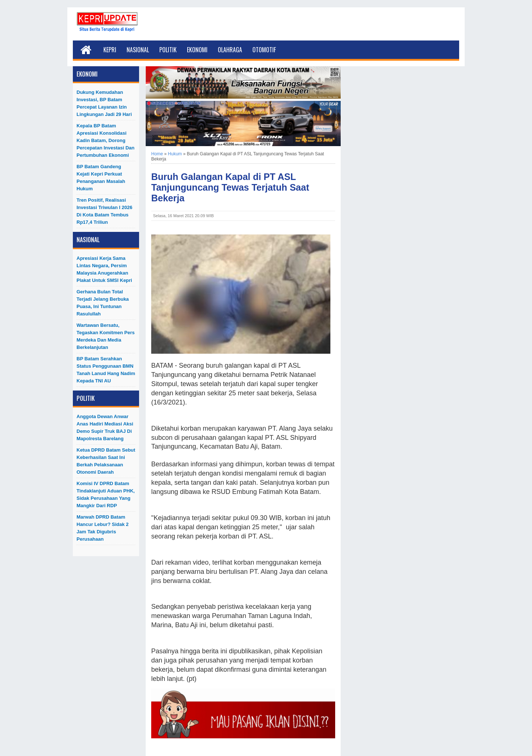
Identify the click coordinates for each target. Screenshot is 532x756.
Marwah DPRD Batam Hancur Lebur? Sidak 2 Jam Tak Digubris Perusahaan (103, 528)
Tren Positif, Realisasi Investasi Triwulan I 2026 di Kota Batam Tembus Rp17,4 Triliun (104, 211)
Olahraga (230, 50)
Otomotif (264, 50)
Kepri (110, 50)
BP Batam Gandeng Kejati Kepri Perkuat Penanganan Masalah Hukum (101, 178)
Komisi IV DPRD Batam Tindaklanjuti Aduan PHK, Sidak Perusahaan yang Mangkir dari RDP (106, 494)
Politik (168, 50)
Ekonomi (197, 50)
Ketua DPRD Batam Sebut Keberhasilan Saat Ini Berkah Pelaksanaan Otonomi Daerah (106, 461)
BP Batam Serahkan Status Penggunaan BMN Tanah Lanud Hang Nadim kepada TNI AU (106, 370)
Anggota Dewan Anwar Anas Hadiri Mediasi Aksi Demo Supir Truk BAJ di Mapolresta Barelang (105, 428)
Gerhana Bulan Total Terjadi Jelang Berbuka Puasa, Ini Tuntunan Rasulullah (103, 303)
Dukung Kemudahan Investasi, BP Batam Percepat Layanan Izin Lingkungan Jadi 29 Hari (104, 103)
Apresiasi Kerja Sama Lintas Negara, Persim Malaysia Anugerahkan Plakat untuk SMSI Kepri (104, 269)
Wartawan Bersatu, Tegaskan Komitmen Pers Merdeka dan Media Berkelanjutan (106, 336)
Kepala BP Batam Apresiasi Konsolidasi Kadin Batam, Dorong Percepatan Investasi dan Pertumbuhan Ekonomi (106, 140)
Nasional (138, 50)
